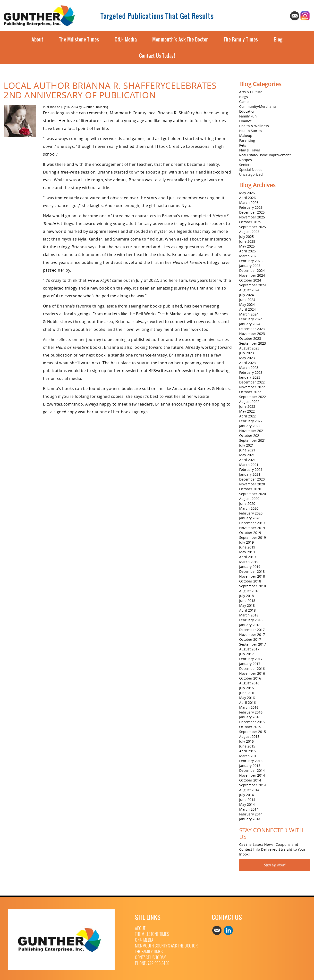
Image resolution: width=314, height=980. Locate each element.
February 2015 (251, 761)
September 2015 (253, 732)
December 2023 (252, 329)
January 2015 (250, 766)
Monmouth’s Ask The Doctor (180, 39)
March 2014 (249, 809)
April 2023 (247, 363)
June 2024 (247, 300)
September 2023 (253, 343)
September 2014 (253, 785)
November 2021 (252, 431)
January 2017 (250, 664)
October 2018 (250, 581)
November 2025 (252, 217)
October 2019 (250, 533)
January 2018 (250, 625)
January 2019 (250, 567)
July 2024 (246, 295)
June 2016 (247, 693)
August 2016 (249, 683)
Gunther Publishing (95, 107)
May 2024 (247, 304)
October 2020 (250, 489)
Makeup (246, 136)
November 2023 (252, 334)
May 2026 (247, 193)
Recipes (246, 160)
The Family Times (241, 39)
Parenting (247, 140)
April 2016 (247, 702)
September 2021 (253, 440)
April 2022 (247, 416)
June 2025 (247, 241)
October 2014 (250, 780)
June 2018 (247, 601)
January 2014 (250, 819)
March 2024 (249, 314)
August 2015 (249, 736)
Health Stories (251, 131)
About (38, 39)
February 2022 (251, 421)
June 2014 (247, 800)
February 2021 (251, 469)
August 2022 (249, 402)
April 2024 (247, 309)
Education (247, 111)
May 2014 (247, 804)
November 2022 (252, 387)
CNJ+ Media (126, 39)
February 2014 (251, 814)
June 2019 (247, 547)
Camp (244, 102)
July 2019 (246, 542)
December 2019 (252, 523)
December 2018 (252, 571)
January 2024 (250, 324)
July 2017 (246, 654)
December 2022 (252, 382)
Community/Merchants (258, 106)
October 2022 (250, 392)
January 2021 (250, 474)
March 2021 (249, 465)
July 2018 (246, 596)
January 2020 (250, 518)
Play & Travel (250, 150)
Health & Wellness (254, 126)
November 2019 (252, 528)
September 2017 (253, 644)
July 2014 (246, 795)
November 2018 (252, 576)
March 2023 (249, 368)
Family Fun (248, 116)
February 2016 (251, 712)
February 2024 (251, 319)
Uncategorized (251, 174)
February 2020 (251, 513)
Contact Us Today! (157, 56)
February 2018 (251, 620)
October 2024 (250, 280)
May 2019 (247, 552)
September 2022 (253, 397)
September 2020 (253, 494)
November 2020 (252, 484)
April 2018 (247, 610)
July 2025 (246, 237)
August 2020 (249, 499)
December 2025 (252, 212)
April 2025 (247, 251)
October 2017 (250, 639)
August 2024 (249, 290)
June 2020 (247, 503)
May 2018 (247, 605)
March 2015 (249, 756)
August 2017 (249, 649)
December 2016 (252, 669)
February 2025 (251, 261)
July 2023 (246, 353)
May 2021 (247, 455)
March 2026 (249, 203)
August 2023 (249, 348)
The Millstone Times (79, 39)
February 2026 (251, 207)
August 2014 (249, 790)
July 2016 (246, 688)
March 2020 (249, 508)
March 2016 (249, 707)
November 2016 (252, 673)
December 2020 (252, 479)
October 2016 (250, 678)
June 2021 (247, 450)
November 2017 (252, 635)
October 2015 (250, 727)
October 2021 (250, 436)
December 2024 (252, 270)
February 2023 (251, 372)
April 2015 (247, 751)
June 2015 (247, 746)
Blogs (244, 97)
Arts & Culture (251, 92)
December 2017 (252, 630)
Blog (278, 39)
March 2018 (249, 615)
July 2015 (246, 741)
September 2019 (253, 537)
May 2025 (247, 246)
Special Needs (251, 170)
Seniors (245, 165)
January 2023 (250, 377)
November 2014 (252, 775)
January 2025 (250, 266)
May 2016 (247, 698)
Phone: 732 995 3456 (152, 963)
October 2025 (250, 222)
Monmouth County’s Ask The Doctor (166, 946)
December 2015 (252, 722)
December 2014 (252, 770)
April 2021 (247, 460)
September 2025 (253, 227)
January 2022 (250, 426)
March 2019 (249, 562)
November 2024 (252, 275)
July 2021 (246, 445)
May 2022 (247, 411)
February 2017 (251, 659)
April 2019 (247, 557)
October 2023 (250, 338)
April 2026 (247, 198)
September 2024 (253, 285)
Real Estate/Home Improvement (265, 155)
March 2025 (249, 256)
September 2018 (253, 586)
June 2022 (247, 406)
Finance (246, 121)
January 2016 (250, 717)
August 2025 (249, 232)
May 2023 (247, 358)
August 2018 (249, 591)
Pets (243, 145)
